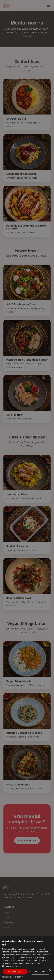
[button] (27, 966)
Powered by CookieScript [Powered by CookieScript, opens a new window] (13, 977)
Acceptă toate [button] (15, 972)
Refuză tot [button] (40, 972)
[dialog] (27, 490)
